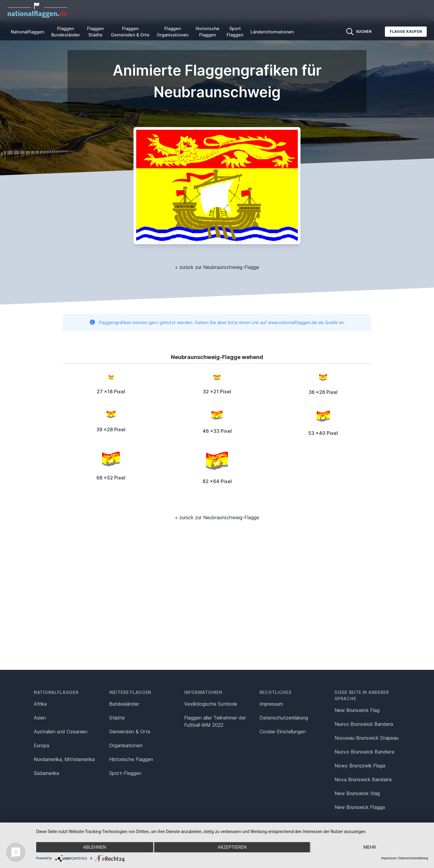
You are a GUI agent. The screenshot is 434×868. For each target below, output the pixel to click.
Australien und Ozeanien (61, 732)
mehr (370, 847)
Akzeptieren (232, 847)
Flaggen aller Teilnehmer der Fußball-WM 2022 (215, 721)
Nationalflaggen (27, 32)
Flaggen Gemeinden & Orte (130, 32)
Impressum (271, 704)
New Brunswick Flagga (360, 807)
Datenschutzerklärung (413, 858)
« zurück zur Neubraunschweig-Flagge (217, 267)
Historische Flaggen (208, 32)
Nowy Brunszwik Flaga (360, 766)
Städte (117, 718)
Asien (40, 718)
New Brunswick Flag (357, 710)
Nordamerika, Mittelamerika (64, 759)
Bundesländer (124, 704)
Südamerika (46, 773)
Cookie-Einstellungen (283, 732)
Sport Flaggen (235, 32)
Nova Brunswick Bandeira (363, 779)
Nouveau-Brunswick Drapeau (366, 738)
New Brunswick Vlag (357, 793)
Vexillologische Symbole (211, 704)
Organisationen (126, 745)
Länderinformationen (272, 32)
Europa (41, 745)
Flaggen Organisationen (173, 32)
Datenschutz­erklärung (284, 718)
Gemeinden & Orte (130, 732)
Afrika (40, 704)
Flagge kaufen (406, 31)
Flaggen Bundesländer (66, 32)
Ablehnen (95, 847)
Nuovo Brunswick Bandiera (364, 752)
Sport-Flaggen (125, 773)
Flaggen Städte (95, 32)
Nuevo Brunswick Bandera (364, 724)
